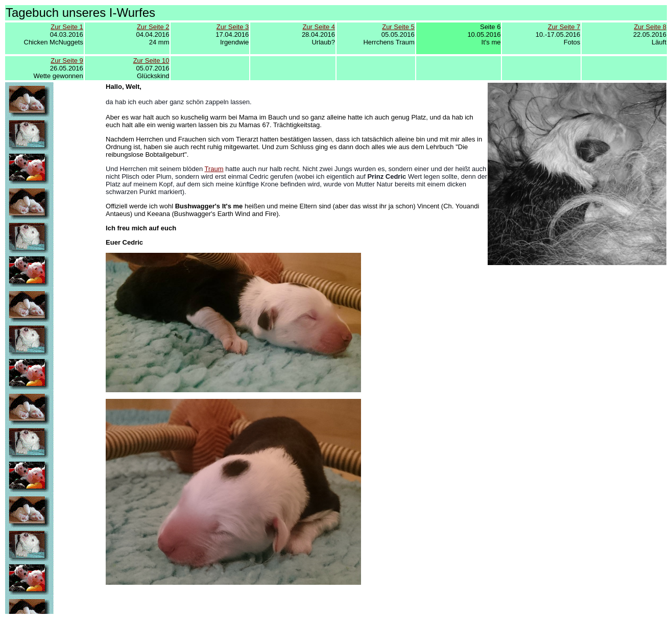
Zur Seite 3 (233, 27)
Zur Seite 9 (67, 61)
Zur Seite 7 (564, 27)
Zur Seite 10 (151, 61)
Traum (214, 169)
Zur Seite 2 (153, 27)
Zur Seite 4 (319, 27)
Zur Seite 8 (650, 27)
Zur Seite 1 (67, 27)
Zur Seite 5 (398, 27)
